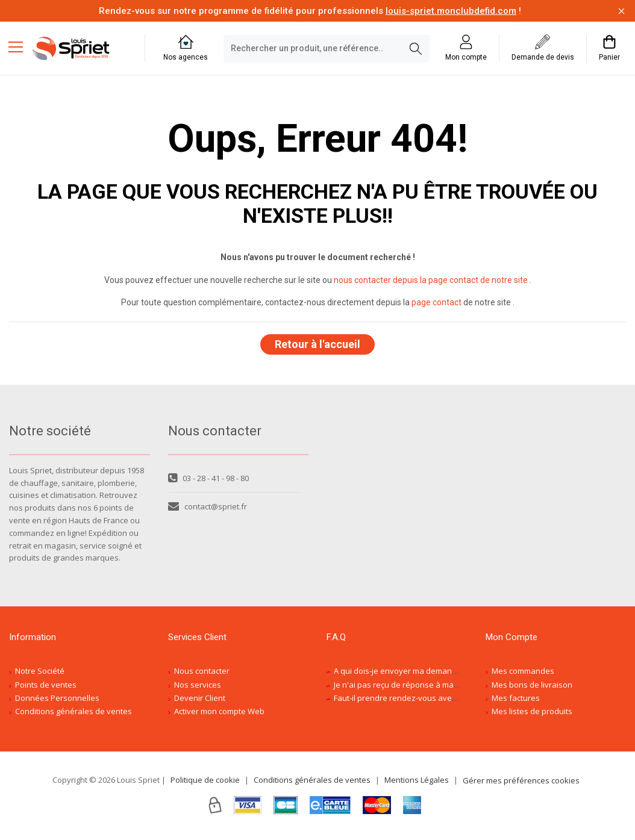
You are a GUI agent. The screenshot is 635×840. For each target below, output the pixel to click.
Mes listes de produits (532, 715)
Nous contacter (202, 674)
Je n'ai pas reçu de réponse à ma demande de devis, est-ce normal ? (458, 688)
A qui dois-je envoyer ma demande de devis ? (417, 674)
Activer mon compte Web (219, 715)
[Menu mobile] (20, 46)
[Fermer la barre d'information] (621, 11)
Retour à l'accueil (317, 346)
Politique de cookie (205, 783)
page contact (436, 302)
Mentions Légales (417, 783)
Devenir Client (200, 702)
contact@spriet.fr (208, 510)
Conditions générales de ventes (74, 715)
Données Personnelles (57, 702)
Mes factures (516, 702)
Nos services (198, 688)
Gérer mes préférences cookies (521, 784)
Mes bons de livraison (532, 688)
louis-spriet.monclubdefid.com (451, 11)
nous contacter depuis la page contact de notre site (431, 280)
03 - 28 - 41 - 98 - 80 (208, 482)
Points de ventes (46, 688)
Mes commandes (523, 674)
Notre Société (40, 674)
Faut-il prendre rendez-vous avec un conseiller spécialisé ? (441, 702)
